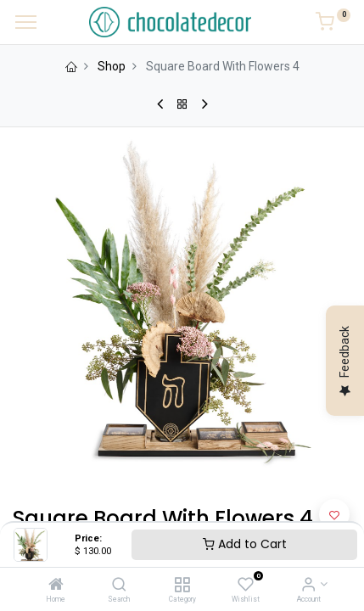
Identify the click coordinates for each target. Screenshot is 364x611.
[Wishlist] (246, 586)
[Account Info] (308, 586)
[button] (334, 514)
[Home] (56, 586)
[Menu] (26, 22)
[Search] (119, 586)
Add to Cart (245, 544)
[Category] (182, 586)
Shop (112, 66)
